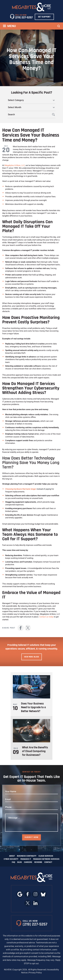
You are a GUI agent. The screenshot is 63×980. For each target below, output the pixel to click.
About (12, 856)
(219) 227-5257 (24, 17)
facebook (21, 628)
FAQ (13, 862)
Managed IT (26, 859)
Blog (20, 862)
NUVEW (8, 970)
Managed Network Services (46, 859)
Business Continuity (27, 856)
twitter (28, 903)
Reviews (38, 862)
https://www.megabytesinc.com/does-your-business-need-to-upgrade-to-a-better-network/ (31, 694)
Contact (48, 862)
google (20, 894)
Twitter (28, 628)
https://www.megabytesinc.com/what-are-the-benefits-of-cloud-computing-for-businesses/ (31, 738)
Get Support (44, 17)
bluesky (43, 894)
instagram (35, 894)
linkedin (35, 903)
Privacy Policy (35, 973)
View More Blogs (32, 657)
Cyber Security (11, 859)
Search (59, 26)
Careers (28, 862)
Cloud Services (46, 856)
